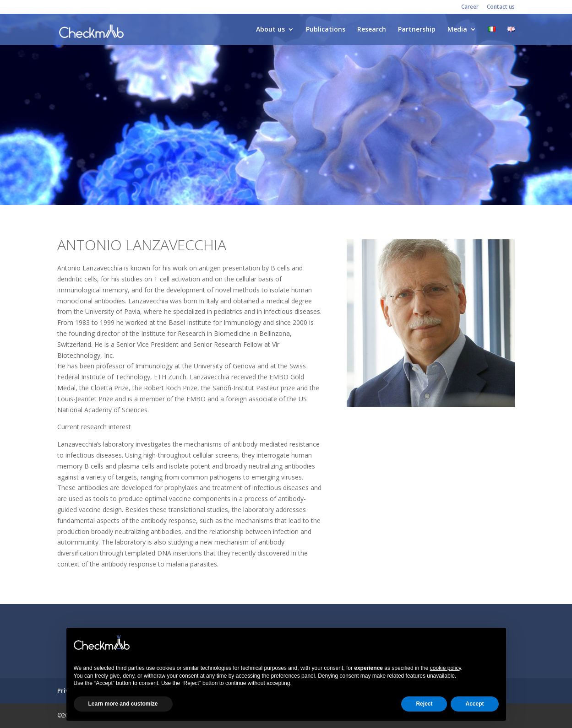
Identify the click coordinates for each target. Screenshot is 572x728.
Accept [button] (474, 704)
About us (270, 30)
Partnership (417, 30)
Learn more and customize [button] (123, 704)
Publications (326, 30)
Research (372, 30)
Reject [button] (424, 704)
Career (470, 7)
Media (457, 30)
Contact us (501, 7)
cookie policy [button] (446, 668)
